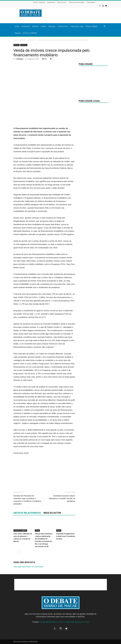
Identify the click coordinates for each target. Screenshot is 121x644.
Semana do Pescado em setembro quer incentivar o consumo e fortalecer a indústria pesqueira (27, 500)
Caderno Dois (63, 26)
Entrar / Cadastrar (39, 2)
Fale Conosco (62, 2)
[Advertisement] (44, 120)
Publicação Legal (77, 26)
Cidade (43, 26)
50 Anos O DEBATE (30, 33)
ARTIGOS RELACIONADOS (27, 513)
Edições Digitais (92, 26)
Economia (32, 40)
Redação (20, 59)
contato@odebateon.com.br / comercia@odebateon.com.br (64, 622)
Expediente (51, 2)
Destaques (26, 26)
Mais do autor (52, 513)
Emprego (52, 26)
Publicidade (91, 2)
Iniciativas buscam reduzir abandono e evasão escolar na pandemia (62, 498)
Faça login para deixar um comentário (28, 567)
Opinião (18, 33)
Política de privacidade (77, 2)
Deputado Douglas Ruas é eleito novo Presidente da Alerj (66, 536)
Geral (37, 530)
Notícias (35, 26)
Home (17, 26)
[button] (105, 26)
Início (15, 40)
